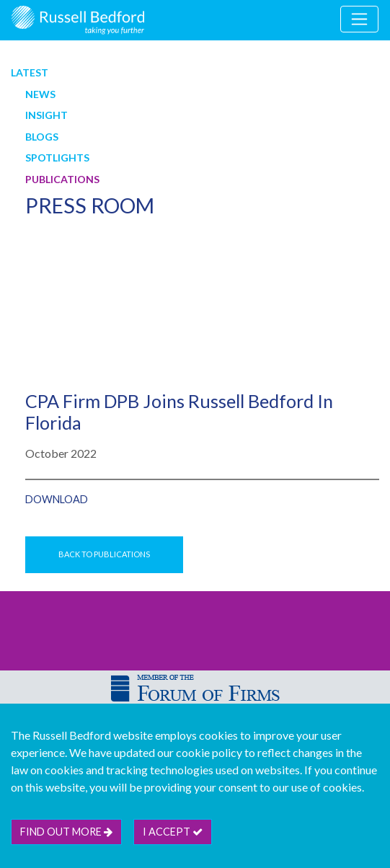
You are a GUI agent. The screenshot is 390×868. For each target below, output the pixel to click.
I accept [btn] (173, 832)
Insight (46, 115)
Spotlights (57, 158)
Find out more (66, 832)
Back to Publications (104, 554)
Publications (62, 179)
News (40, 94)
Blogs (42, 137)
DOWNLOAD (57, 499)
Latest (30, 72)
